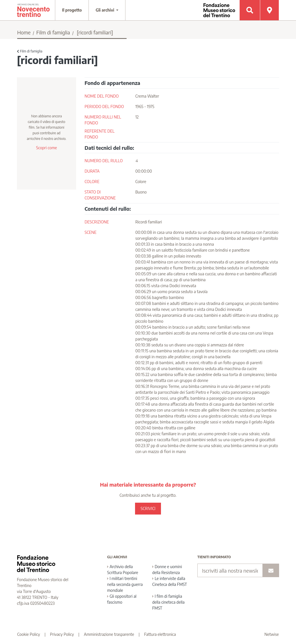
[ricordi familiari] (95, 32)
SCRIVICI (148, 508)
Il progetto (72, 10)
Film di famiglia (53, 32)
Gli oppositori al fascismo (122, 599)
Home (24, 32)
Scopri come (47, 148)
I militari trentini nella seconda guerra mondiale (125, 584)
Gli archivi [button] (105, 10)
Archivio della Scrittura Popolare (123, 570)
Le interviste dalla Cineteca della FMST (170, 581)
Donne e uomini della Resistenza (167, 570)
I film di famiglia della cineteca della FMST (168, 602)
